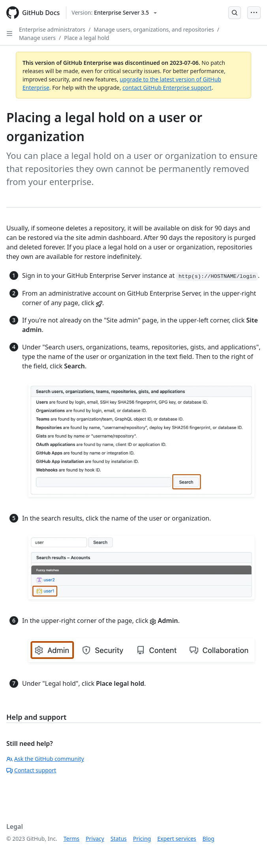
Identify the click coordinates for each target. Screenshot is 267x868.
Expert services (177, 839)
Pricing (142, 839)
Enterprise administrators (52, 29)
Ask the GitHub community (45, 759)
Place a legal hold (86, 38)
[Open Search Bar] (235, 13)
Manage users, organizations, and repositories (154, 29)
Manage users (37, 38)
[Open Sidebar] (9, 34)
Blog (209, 839)
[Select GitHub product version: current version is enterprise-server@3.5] (114, 13)
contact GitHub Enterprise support (167, 88)
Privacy (95, 839)
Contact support (31, 770)
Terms (71, 839)
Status (119, 839)
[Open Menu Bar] (254, 13)
